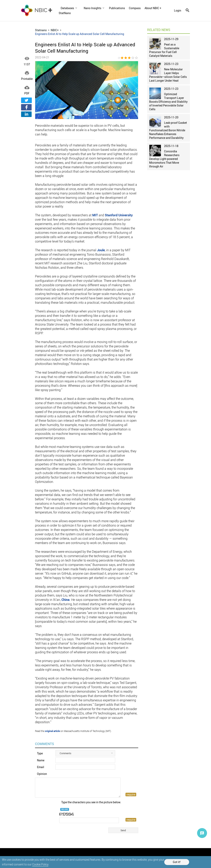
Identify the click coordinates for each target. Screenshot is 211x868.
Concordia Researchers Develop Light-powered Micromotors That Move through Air (164, 159)
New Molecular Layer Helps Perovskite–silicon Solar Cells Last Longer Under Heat (168, 75)
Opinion (42, 774)
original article (52, 731)
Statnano (41, 30)
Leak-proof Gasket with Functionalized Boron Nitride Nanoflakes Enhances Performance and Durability (168, 130)
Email (41, 767)
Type (40, 753)
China (66, 600)
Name (41, 760)
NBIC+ (55, 30)
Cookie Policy (40, 864)
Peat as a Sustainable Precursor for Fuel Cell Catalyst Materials (164, 50)
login (178, 11)
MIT (95, 215)
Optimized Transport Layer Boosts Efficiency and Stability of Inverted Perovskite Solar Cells (168, 102)
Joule (101, 250)
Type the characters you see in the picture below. (91, 802)
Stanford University (119, 215)
